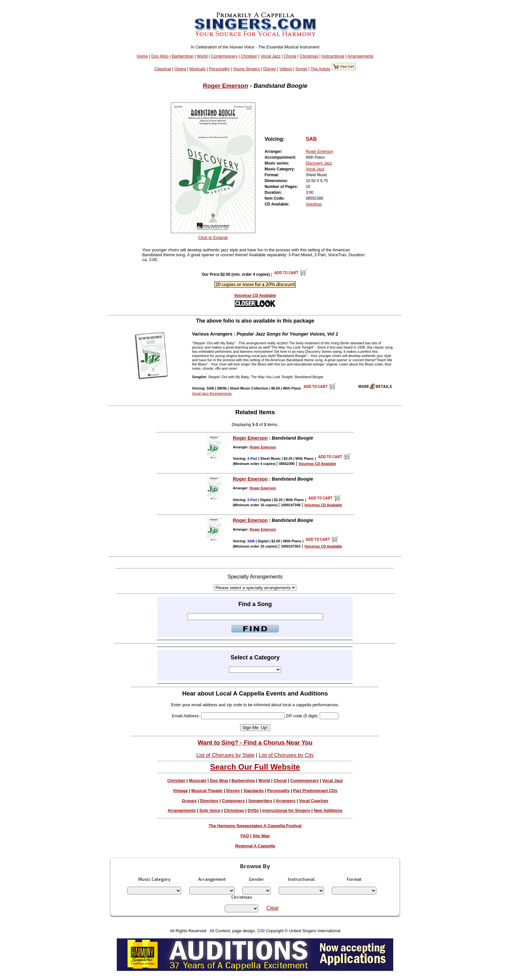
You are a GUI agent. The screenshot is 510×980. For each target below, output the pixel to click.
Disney (269, 69)
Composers (233, 801)
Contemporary (224, 56)
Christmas (309, 56)
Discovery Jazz (319, 163)
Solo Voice (210, 810)
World (202, 56)
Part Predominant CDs (315, 791)
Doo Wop (160, 56)
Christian (249, 56)
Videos (286, 69)
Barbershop (183, 56)
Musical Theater (207, 791)
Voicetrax (314, 204)
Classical (163, 69)
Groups (189, 801)
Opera (180, 69)
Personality (219, 69)
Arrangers (285, 801)
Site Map (261, 836)
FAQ (245, 836)
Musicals (197, 69)
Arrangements (360, 56)
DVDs (253, 810)
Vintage (180, 791)
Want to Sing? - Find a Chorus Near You (255, 742)
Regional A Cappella (255, 846)
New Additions (328, 810)
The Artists (320, 69)
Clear (273, 908)
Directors (209, 801)
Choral (290, 56)
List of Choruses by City (286, 755)
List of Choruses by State (226, 755)
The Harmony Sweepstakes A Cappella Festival (255, 826)
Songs (301, 69)
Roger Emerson (226, 86)
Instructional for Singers (286, 810)
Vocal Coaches (314, 801)
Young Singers (246, 69)
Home (142, 56)
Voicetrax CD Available (255, 296)
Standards (254, 791)
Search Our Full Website (255, 767)
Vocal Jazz (270, 56)
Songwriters (260, 801)
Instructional (333, 56)
